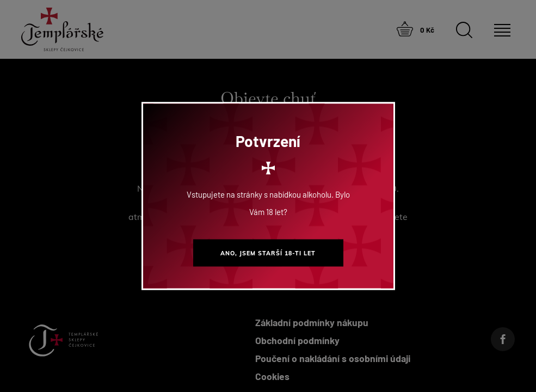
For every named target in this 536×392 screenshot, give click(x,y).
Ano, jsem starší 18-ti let (268, 253)
